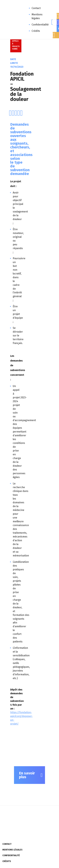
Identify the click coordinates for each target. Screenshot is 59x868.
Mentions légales (37, 16)
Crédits (36, 31)
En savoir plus (27, 775)
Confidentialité (40, 25)
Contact (36, 8)
